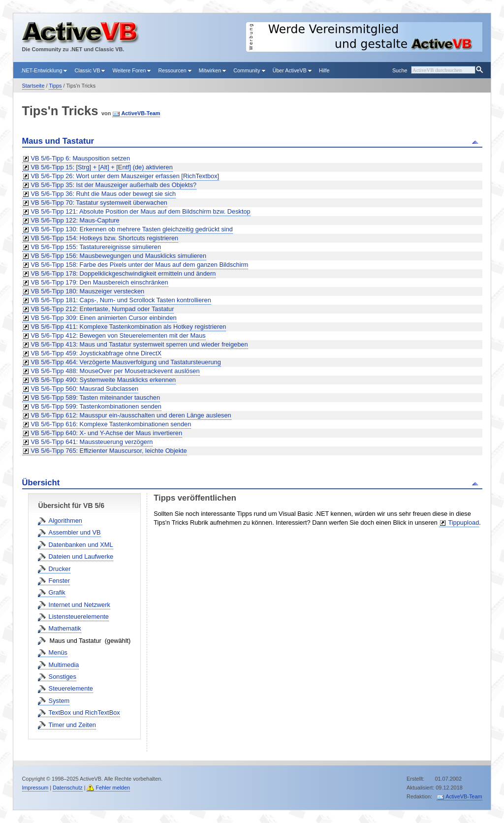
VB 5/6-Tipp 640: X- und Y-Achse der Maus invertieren (107, 433)
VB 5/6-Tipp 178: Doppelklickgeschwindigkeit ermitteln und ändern (124, 273)
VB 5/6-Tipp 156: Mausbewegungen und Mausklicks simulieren (119, 256)
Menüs (58, 652)
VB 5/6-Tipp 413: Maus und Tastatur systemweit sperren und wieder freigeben (140, 344)
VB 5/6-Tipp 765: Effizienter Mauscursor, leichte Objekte (109, 451)
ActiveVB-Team (141, 113)
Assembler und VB (75, 532)
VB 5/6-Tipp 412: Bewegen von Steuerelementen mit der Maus (118, 335)
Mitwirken (212, 70)
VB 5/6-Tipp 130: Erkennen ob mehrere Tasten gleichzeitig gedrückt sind (132, 229)
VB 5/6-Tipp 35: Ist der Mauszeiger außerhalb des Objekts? (114, 185)
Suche (400, 70)
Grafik (57, 592)
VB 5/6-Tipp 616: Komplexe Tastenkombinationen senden (111, 424)
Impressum (35, 788)
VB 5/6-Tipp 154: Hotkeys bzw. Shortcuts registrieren (105, 238)
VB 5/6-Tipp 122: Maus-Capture (75, 220)
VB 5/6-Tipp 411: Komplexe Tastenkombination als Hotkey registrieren (129, 327)
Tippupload (463, 522)
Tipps (55, 86)
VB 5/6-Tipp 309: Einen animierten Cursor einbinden (104, 318)
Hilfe (324, 70)
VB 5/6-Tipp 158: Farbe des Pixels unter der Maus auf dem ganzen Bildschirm (140, 265)
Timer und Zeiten (72, 725)
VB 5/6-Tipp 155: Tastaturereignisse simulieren (96, 247)
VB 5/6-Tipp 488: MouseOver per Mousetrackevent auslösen (115, 371)
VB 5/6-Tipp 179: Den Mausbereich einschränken (100, 282)
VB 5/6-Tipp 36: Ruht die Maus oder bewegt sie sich (104, 194)
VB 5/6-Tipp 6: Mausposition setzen (81, 158)
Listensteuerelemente (79, 617)
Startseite (33, 86)
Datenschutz (67, 788)
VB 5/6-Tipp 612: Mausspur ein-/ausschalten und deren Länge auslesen (131, 415)
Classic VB (90, 70)
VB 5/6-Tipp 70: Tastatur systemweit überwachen (99, 203)
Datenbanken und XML (81, 545)
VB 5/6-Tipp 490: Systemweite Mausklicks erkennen (104, 380)
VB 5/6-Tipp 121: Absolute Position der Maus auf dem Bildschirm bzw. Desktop (141, 211)
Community (249, 70)
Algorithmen (65, 521)
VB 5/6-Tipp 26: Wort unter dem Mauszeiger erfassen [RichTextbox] (125, 176)
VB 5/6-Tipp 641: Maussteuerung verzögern (92, 442)
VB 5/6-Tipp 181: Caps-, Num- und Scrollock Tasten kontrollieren (121, 300)
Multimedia (64, 665)
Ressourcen (174, 70)
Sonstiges (63, 677)
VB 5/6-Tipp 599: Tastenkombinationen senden (96, 406)
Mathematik (65, 628)
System (59, 701)
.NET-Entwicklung (44, 70)
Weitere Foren (131, 70)
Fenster (59, 581)
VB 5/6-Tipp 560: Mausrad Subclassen (85, 389)
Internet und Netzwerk (79, 605)
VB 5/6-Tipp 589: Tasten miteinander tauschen (96, 397)
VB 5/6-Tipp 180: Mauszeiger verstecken (88, 291)
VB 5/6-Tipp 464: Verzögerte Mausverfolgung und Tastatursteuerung (126, 362)
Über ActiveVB (292, 70)
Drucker (60, 569)
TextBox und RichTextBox (84, 712)
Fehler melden (113, 788)
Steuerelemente (71, 688)
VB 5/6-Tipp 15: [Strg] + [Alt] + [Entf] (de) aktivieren (102, 167)
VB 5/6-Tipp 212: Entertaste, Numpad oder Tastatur (103, 309)
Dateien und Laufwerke (81, 556)
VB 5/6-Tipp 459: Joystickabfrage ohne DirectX (96, 353)
